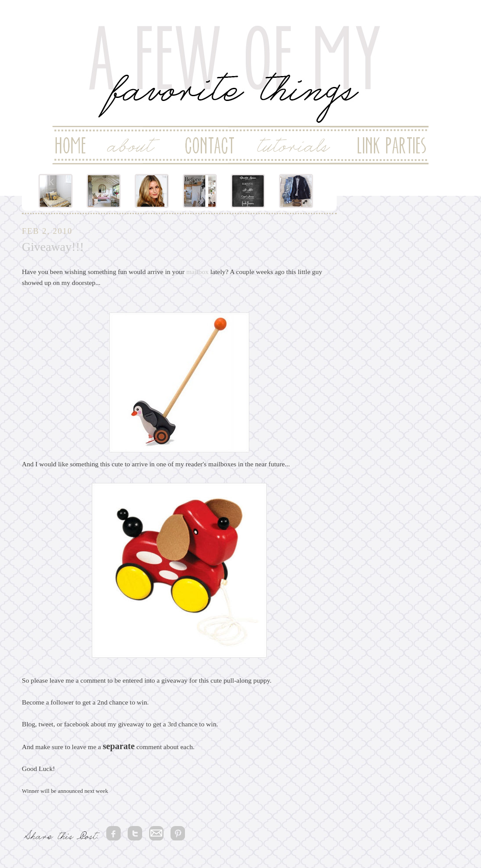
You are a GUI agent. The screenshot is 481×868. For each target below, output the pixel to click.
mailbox (197, 272)
